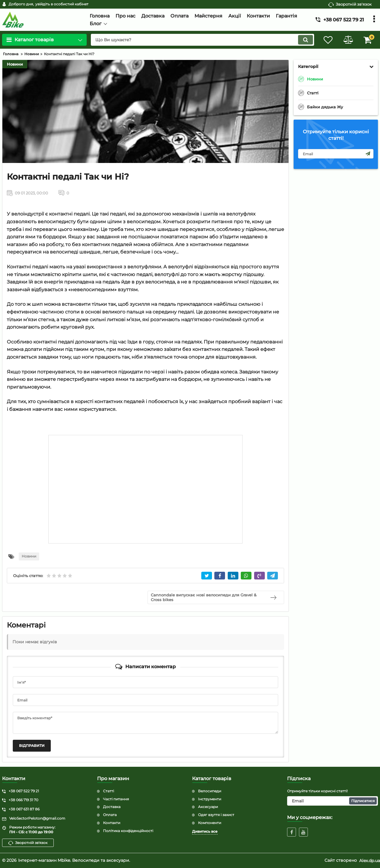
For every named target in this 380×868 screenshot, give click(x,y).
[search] (201, 40)
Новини (15, 64)
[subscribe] (336, 154)
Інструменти (210, 799)
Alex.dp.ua (370, 860)
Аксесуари (208, 807)
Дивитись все (205, 831)
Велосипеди (210, 791)
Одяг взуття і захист (216, 815)
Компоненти (210, 823)
